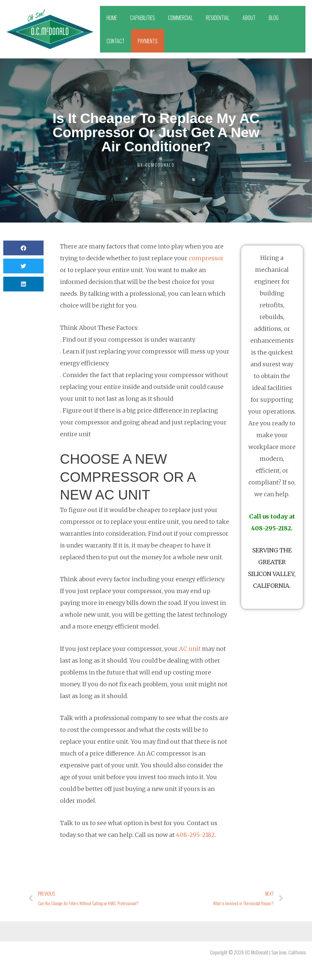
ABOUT (249, 18)
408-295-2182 (195, 835)
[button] (23, 248)
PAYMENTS (148, 41)
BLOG (274, 18)
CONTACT (116, 41)
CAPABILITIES (143, 18)
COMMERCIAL (180, 18)
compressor (206, 258)
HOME (112, 18)
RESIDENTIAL (218, 18)
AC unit (190, 649)
